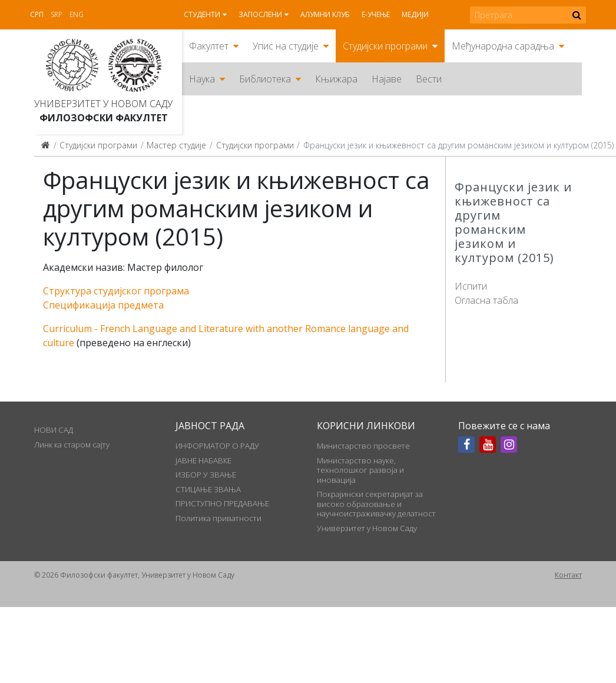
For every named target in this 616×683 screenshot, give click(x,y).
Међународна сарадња (503, 46)
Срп (37, 14)
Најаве (387, 79)
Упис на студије (286, 46)
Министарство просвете (363, 446)
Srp (57, 14)
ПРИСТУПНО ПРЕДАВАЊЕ (222, 503)
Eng (77, 14)
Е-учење (376, 14)
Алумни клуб (325, 14)
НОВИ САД (54, 430)
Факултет (209, 46)
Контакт (568, 575)
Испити (471, 286)
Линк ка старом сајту (72, 445)
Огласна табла (486, 300)
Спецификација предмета (103, 305)
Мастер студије (176, 145)
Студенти (202, 14)
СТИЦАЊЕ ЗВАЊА (208, 489)
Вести (429, 79)
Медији (415, 14)
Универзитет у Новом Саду (103, 104)
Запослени (260, 14)
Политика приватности (218, 518)
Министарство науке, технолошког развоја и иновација (360, 470)
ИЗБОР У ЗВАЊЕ (206, 475)
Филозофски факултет (104, 118)
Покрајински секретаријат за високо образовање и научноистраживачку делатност (376, 504)
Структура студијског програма (116, 291)
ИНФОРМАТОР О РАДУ (217, 446)
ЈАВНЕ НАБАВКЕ (203, 460)
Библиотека (265, 79)
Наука (202, 79)
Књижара (336, 79)
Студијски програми (385, 46)
